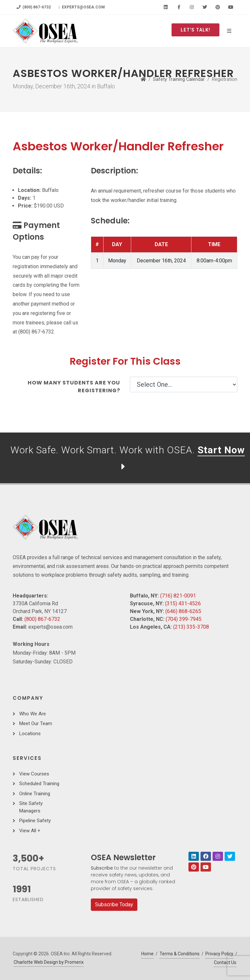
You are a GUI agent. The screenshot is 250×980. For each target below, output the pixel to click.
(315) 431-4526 (183, 603)
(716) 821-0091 (178, 596)
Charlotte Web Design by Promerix (49, 962)
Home (147, 954)
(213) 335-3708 (191, 627)
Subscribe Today (114, 905)
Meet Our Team (36, 723)
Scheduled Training (39, 784)
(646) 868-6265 (183, 611)
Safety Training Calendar (179, 79)
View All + (30, 831)
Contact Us (225, 962)
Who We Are (33, 714)
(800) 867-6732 (34, 7)
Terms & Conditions (180, 954)
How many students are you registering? (74, 387)
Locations (30, 734)
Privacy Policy (219, 954)
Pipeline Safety (35, 821)
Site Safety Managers (31, 807)
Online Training (35, 794)
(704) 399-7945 (184, 619)
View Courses (34, 774)
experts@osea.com (82, 7)
